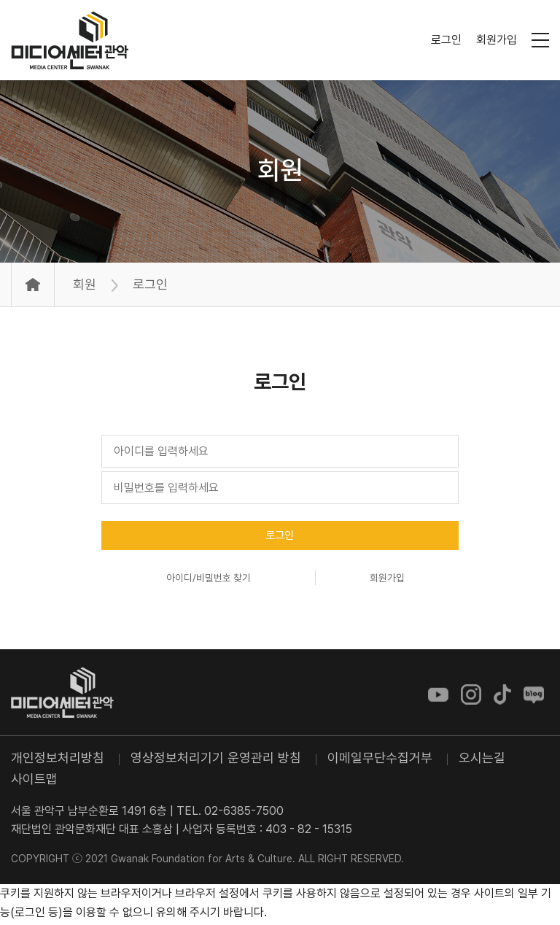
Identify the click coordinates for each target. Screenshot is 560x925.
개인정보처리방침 (58, 760)
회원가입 (497, 40)
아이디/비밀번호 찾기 (208, 581)
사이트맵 (34, 782)
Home (33, 285)
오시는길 (482, 760)
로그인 (446, 40)
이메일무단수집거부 (380, 760)
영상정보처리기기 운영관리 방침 (216, 760)
